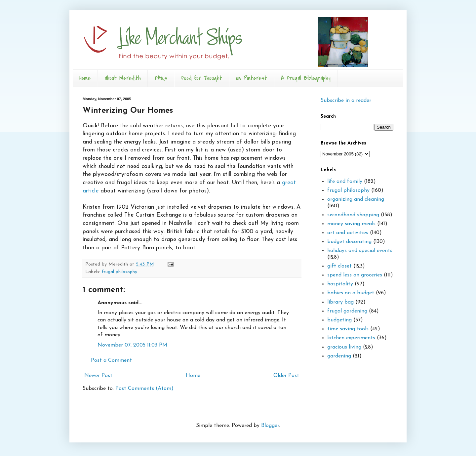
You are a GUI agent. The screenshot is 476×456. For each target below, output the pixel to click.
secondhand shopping (353, 215)
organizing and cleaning (356, 199)
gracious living (344, 347)
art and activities (348, 233)
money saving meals (351, 224)
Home (85, 78)
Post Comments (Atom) (144, 389)
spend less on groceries (355, 275)
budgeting (339, 320)
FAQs (161, 78)
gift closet (339, 266)
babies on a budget (351, 293)
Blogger (270, 426)
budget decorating (349, 242)
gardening (339, 356)
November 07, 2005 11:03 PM (132, 345)
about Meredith (123, 78)
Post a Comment (111, 360)
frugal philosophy (119, 272)
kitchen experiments (351, 338)
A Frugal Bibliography (306, 78)
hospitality (340, 284)
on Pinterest (252, 78)
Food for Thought (202, 78)
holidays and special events (360, 251)
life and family (345, 182)
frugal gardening (347, 311)
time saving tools (348, 329)
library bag (340, 302)
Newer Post (98, 376)
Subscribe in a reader (346, 101)
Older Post (286, 376)
